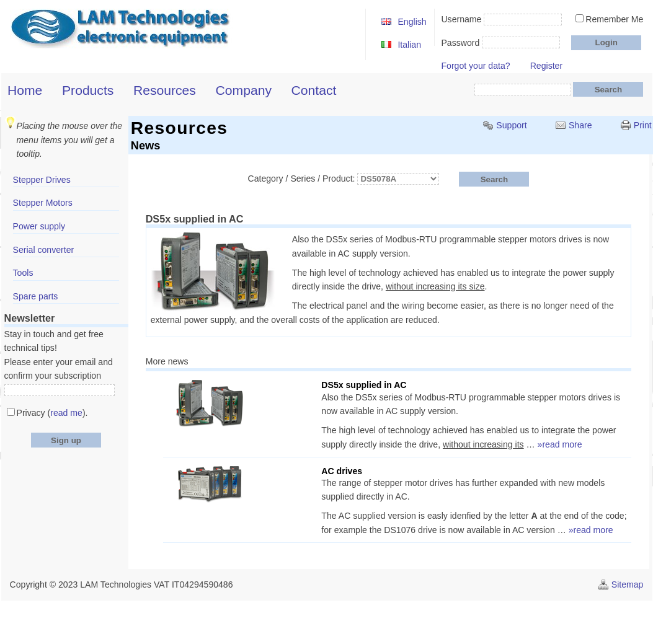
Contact (314, 90)
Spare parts (36, 296)
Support (511, 125)
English (412, 22)
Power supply (39, 226)
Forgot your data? (475, 66)
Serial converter (44, 250)
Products (88, 90)
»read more (560, 444)
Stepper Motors (43, 203)
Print (643, 125)
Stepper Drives (42, 180)
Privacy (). (52, 413)
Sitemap (628, 584)
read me (66, 413)
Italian (409, 45)
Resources (165, 90)
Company (244, 90)
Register (546, 66)
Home (25, 90)
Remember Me (614, 19)
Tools (23, 273)
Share (580, 125)
